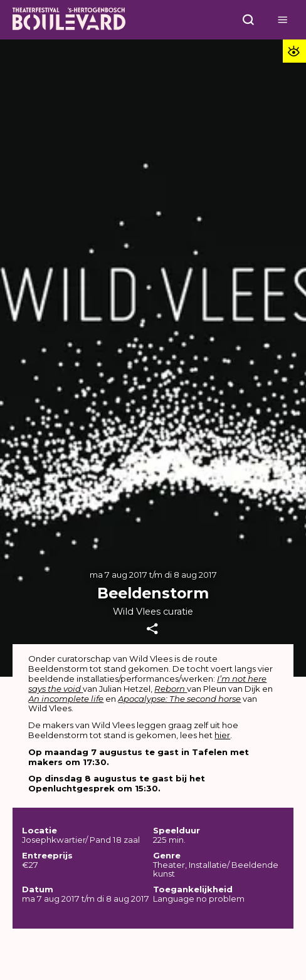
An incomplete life (66, 699)
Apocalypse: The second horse (179, 699)
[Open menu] (248, 20)
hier (222, 735)
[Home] (69, 20)
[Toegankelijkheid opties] (294, 51)
